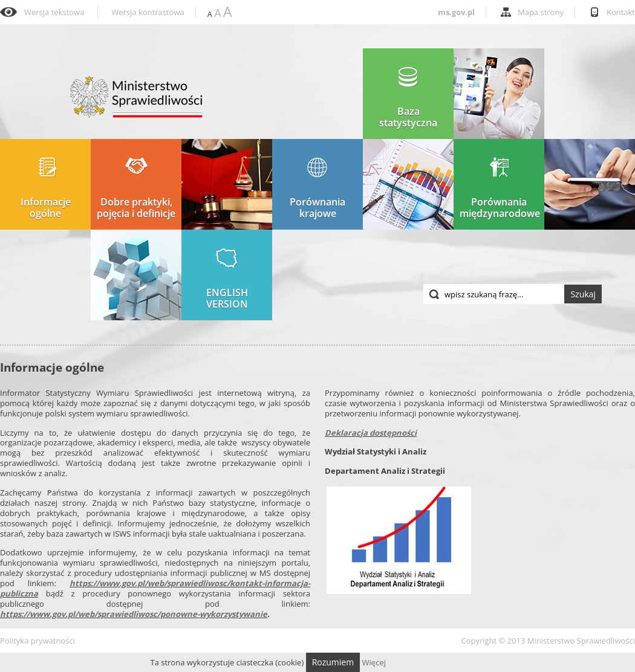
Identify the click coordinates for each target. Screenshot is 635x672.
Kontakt (621, 12)
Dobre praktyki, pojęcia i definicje (136, 188)
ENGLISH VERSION (227, 279)
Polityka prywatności (37, 641)
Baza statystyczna (408, 98)
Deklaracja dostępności (371, 433)
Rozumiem (333, 662)
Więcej (374, 662)
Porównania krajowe (317, 188)
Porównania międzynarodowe (500, 188)
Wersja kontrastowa (148, 12)
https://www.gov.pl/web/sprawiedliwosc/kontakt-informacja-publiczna (155, 588)
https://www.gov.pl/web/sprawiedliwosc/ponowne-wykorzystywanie (134, 614)
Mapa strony (541, 12)
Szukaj (583, 294)
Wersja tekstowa (54, 12)
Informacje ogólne (46, 188)
